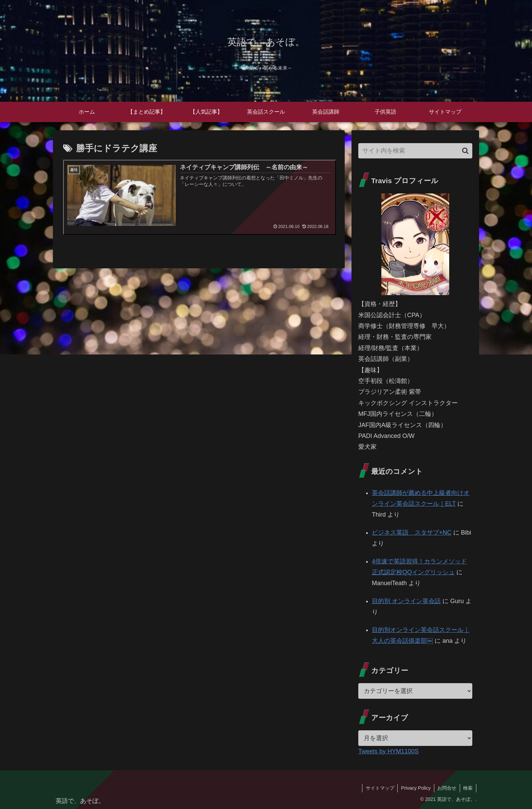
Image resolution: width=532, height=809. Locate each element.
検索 (468, 788)
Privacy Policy (415, 788)
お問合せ (446, 788)
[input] (415, 151)
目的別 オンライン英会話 (406, 601)
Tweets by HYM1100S (388, 751)
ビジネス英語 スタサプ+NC (412, 533)
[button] (465, 151)
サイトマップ (379, 788)
